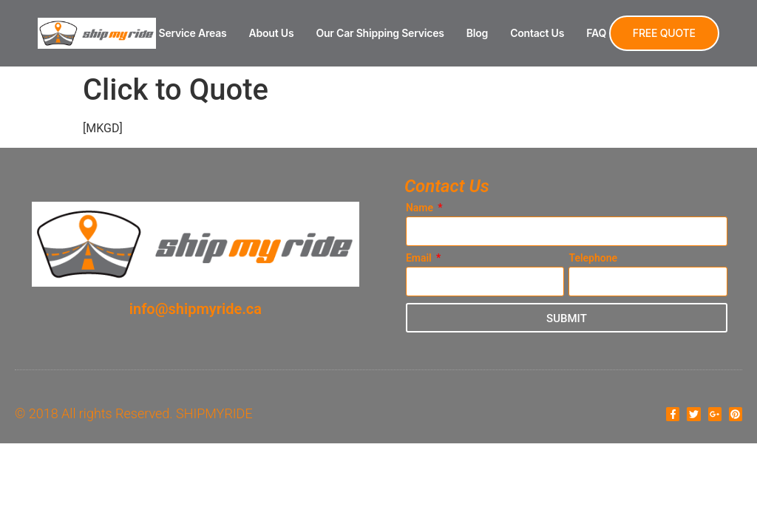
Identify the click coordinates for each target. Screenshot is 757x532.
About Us (272, 33)
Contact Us (537, 33)
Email (420, 258)
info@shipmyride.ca (196, 309)
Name (421, 208)
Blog (477, 33)
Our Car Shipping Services (380, 33)
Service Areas (193, 33)
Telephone (593, 258)
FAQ (596, 33)
